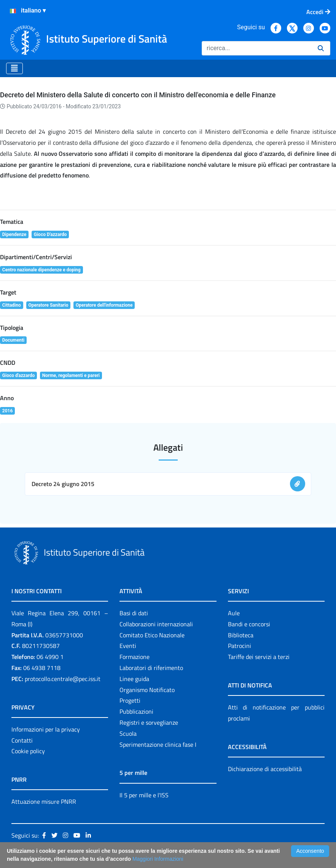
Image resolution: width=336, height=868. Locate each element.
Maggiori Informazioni (158, 859)
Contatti (22, 740)
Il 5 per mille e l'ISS (144, 795)
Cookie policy (28, 751)
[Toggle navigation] (14, 68)
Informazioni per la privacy (46, 729)
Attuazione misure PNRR (44, 801)
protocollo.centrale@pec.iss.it (63, 679)
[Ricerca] (257, 48)
